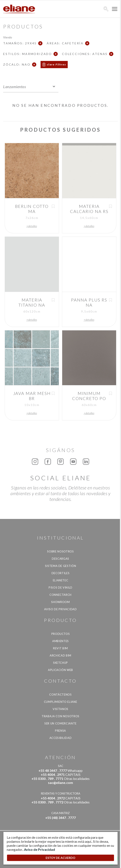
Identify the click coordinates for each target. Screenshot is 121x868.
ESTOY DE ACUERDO (60, 858)
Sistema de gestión (61, 566)
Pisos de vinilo (60, 588)
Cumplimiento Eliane (60, 702)
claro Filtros (56, 64)
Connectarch (60, 595)
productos (61, 634)
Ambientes (60, 641)
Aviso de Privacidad (60, 609)
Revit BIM (60, 648)
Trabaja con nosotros (60, 716)
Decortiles (61, 573)
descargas (60, 559)
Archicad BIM (60, 655)
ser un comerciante (60, 723)
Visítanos (60, 709)
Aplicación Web (60, 670)
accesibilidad (60, 738)
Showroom (60, 602)
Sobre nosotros (60, 551)
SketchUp (60, 663)
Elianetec (61, 580)
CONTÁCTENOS (60, 695)
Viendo (8, 37)
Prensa (60, 731)
